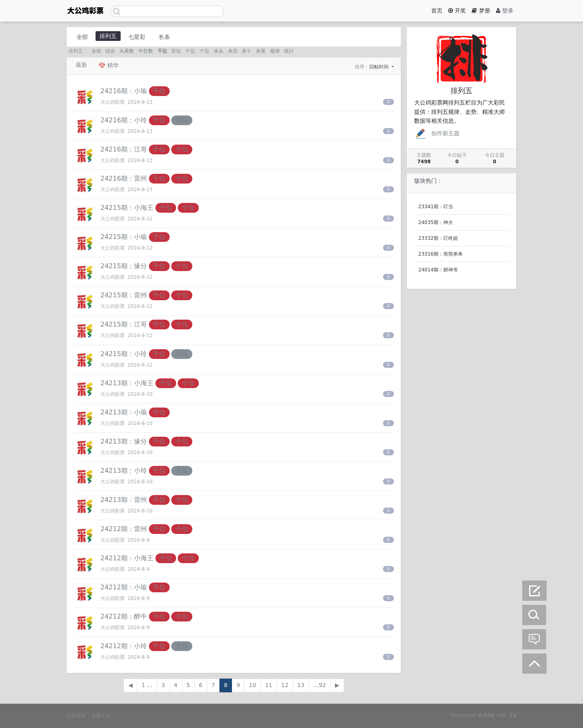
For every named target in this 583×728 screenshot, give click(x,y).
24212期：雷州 (124, 529)
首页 (437, 11)
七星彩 (137, 37)
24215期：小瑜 (124, 237)
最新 (81, 65)
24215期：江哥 (124, 324)
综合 (110, 51)
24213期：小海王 (127, 383)
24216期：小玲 (124, 120)
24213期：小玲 (124, 471)
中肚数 (146, 51)
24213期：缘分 (124, 441)
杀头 (219, 51)
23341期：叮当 (436, 207)
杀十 (247, 51)
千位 (162, 51)
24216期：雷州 (124, 178)
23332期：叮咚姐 (438, 238)
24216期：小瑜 (124, 91)
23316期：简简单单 (440, 254)
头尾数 (127, 51)
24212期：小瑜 (124, 587)
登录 (505, 11)
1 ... (147, 685)
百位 (176, 51)
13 (301, 685)
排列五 (108, 36)
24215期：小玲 (124, 354)
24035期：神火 (436, 222)
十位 (190, 51)
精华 (109, 65)
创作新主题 (437, 133)
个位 (204, 51)
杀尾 (261, 51)
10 (253, 685)
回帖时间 (380, 67)
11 (269, 685)
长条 (164, 37)
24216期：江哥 (124, 149)
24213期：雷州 (124, 500)
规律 (275, 51)
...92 (320, 685)
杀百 (233, 51)
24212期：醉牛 (124, 616)
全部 (82, 37)
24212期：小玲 (124, 646)
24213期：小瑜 (124, 412)
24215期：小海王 (127, 208)
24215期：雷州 (124, 295)
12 (285, 685)
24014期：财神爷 (438, 270)
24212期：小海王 (127, 558)
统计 (289, 51)
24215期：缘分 (124, 266)
